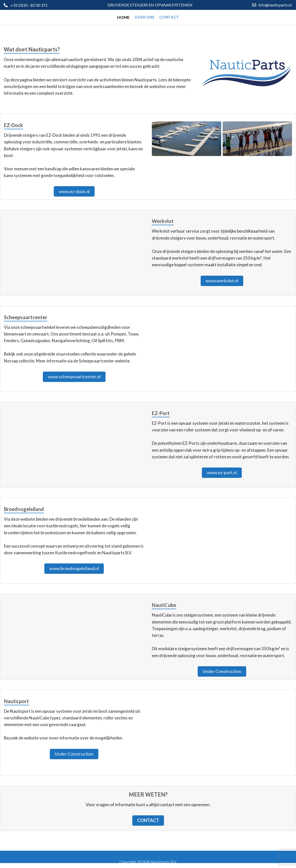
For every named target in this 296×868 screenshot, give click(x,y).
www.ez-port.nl (222, 472)
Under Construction (222, 671)
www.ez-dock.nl (74, 191)
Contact (148, 820)
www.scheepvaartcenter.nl (74, 377)
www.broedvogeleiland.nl (74, 568)
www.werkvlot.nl (222, 281)
